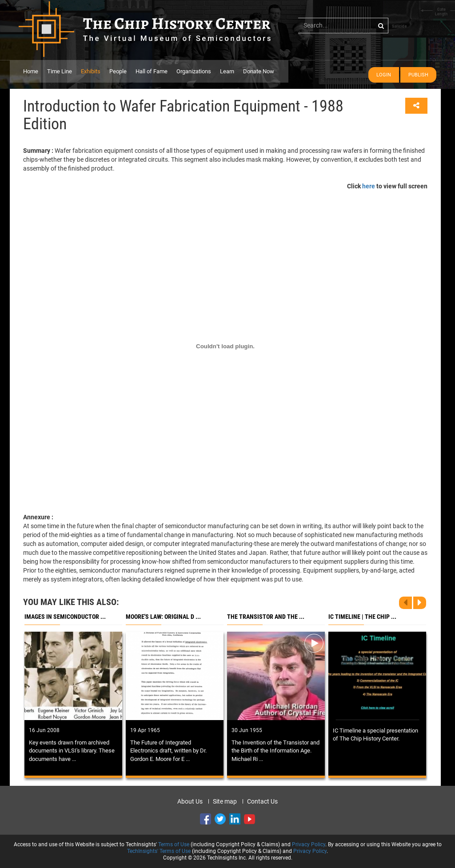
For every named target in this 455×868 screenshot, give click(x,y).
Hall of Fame (152, 71)
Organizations (194, 71)
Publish (418, 75)
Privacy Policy (309, 844)
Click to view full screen (387, 186)
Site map (225, 801)
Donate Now (259, 71)
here (369, 186)
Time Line (60, 71)
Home (31, 71)
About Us (190, 801)
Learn (227, 71)
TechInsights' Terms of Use (159, 851)
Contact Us (262, 801)
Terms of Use (174, 844)
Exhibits (91, 71)
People (118, 71)
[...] (343, 25)
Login (384, 75)
